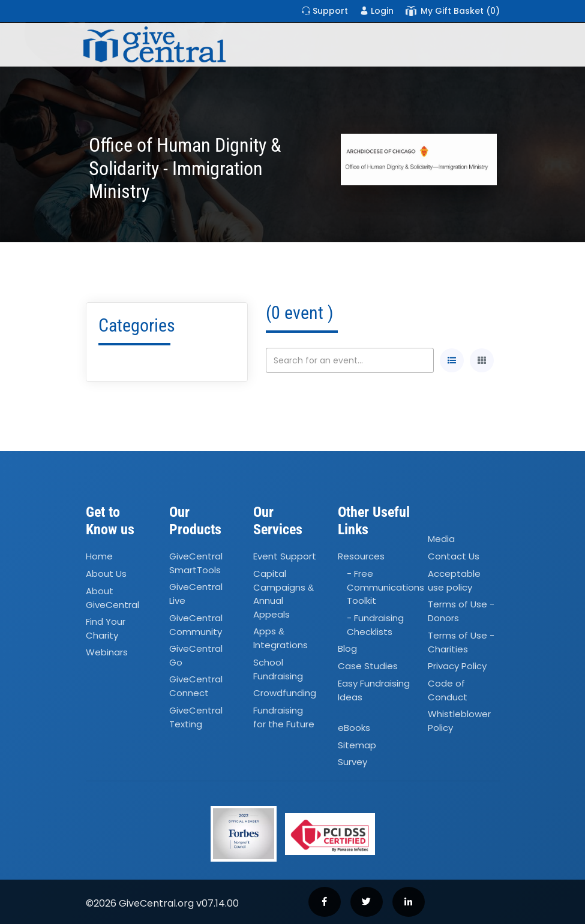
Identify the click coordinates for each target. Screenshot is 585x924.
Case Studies (368, 666)
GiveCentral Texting (196, 717)
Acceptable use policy (454, 580)
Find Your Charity (106, 628)
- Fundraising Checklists (375, 625)
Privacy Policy (457, 666)
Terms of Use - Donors (461, 611)
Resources (361, 556)
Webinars (107, 653)
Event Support (285, 556)
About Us (106, 574)
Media (441, 539)
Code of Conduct (448, 690)
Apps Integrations (280, 638)
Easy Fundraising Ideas (374, 690)
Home (99, 556)
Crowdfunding (285, 693)
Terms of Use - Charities (461, 642)
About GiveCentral (112, 598)
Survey (352, 762)
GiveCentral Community (196, 625)
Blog (347, 648)
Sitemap (357, 745)
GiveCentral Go (196, 655)
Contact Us (454, 556)
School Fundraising (278, 669)
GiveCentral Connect (196, 687)
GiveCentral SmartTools (196, 563)
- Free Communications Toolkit (385, 587)
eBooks (354, 728)
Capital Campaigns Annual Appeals (283, 594)
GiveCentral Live (196, 594)
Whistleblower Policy (459, 721)
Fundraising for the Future (284, 717)
